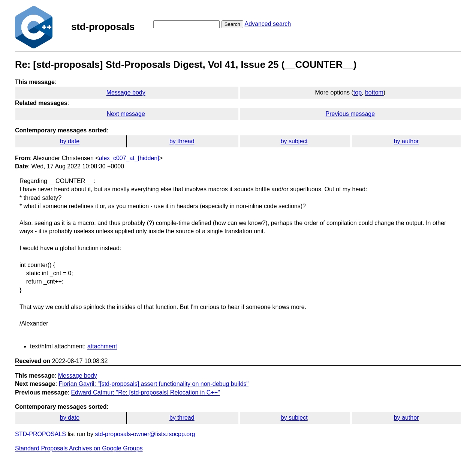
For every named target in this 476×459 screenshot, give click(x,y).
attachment (102, 346)
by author (406, 141)
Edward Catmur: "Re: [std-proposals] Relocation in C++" (145, 392)
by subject (294, 141)
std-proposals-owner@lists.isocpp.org (145, 434)
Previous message (350, 114)
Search (232, 24)
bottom (374, 92)
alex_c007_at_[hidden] (129, 158)
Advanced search (268, 24)
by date (70, 141)
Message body (126, 92)
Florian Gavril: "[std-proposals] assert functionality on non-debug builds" (154, 384)
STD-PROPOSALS (40, 434)
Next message (126, 114)
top (358, 92)
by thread (182, 141)
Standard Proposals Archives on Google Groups (79, 448)
